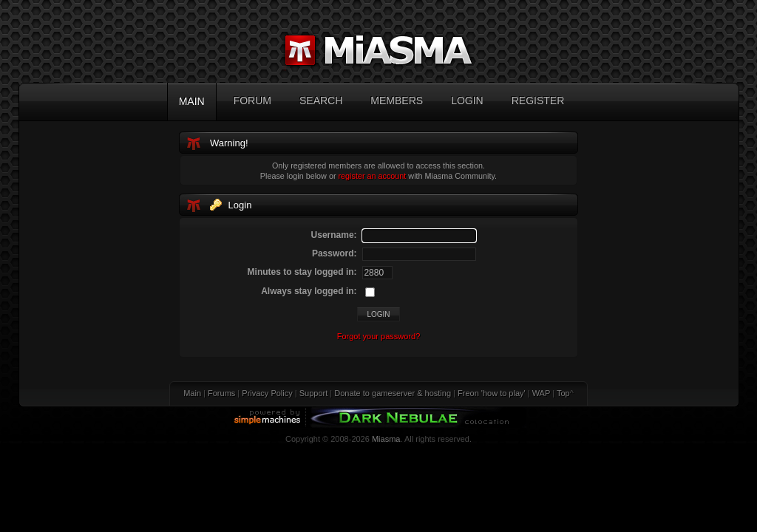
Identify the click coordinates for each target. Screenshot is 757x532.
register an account (373, 176)
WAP (541, 393)
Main (192, 393)
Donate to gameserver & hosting (393, 393)
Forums (221, 393)
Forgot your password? (379, 336)
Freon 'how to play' (492, 393)
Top (563, 393)
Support (314, 393)
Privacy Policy (267, 393)
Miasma (386, 439)
